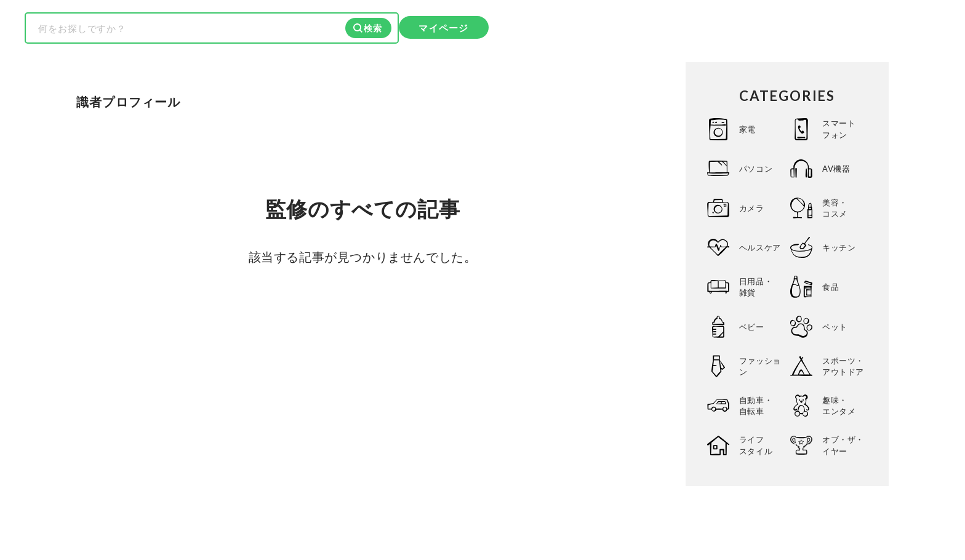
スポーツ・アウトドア (843, 366)
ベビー (752, 327)
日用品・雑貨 (756, 287)
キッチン (839, 247)
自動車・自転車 (756, 406)
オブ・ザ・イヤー (843, 445)
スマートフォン (839, 129)
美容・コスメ (835, 208)
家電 (747, 129)
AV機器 (836, 169)
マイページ (443, 28)
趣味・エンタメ (839, 406)
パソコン (756, 169)
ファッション (760, 366)
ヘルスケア (760, 247)
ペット (835, 327)
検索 (373, 28)
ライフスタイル (756, 445)
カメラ (752, 208)
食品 (831, 287)
